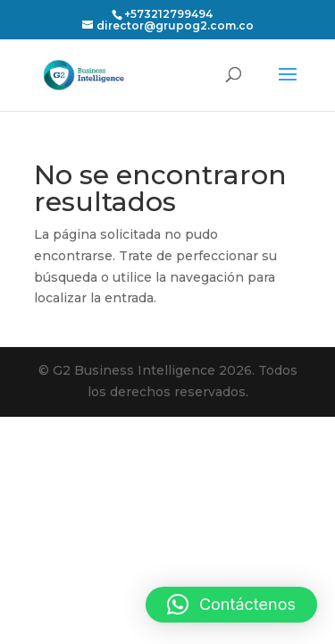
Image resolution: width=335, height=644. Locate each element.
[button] (231, 605)
